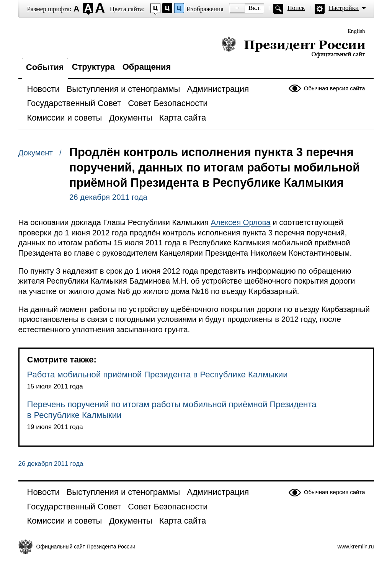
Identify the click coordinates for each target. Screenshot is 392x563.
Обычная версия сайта (335, 88)
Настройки (344, 8)
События (45, 67)
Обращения (147, 67)
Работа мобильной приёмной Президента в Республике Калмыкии (158, 375)
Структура (93, 67)
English (356, 31)
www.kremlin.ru (356, 547)
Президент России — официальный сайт (293, 47)
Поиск (296, 8)
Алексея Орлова (240, 222)
